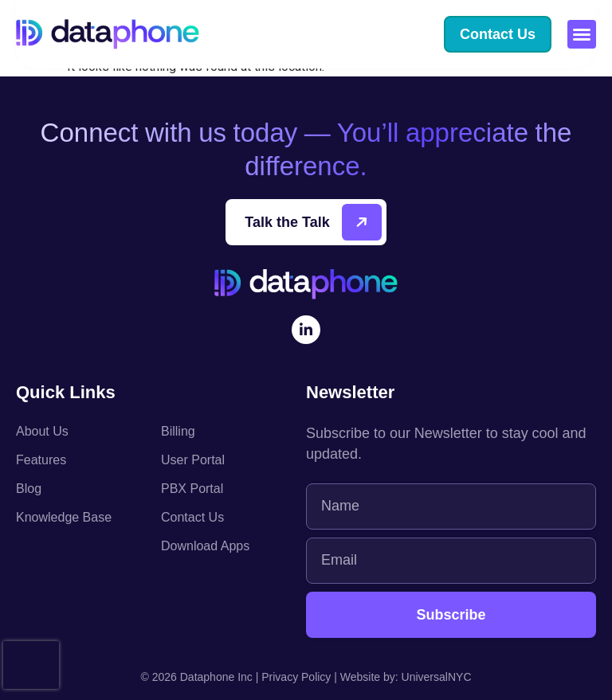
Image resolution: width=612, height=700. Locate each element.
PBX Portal (192, 489)
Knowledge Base (64, 517)
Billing (178, 431)
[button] (582, 34)
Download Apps (205, 546)
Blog (29, 489)
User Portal (193, 460)
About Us (42, 431)
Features (41, 460)
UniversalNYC (437, 677)
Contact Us (192, 517)
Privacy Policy (296, 677)
